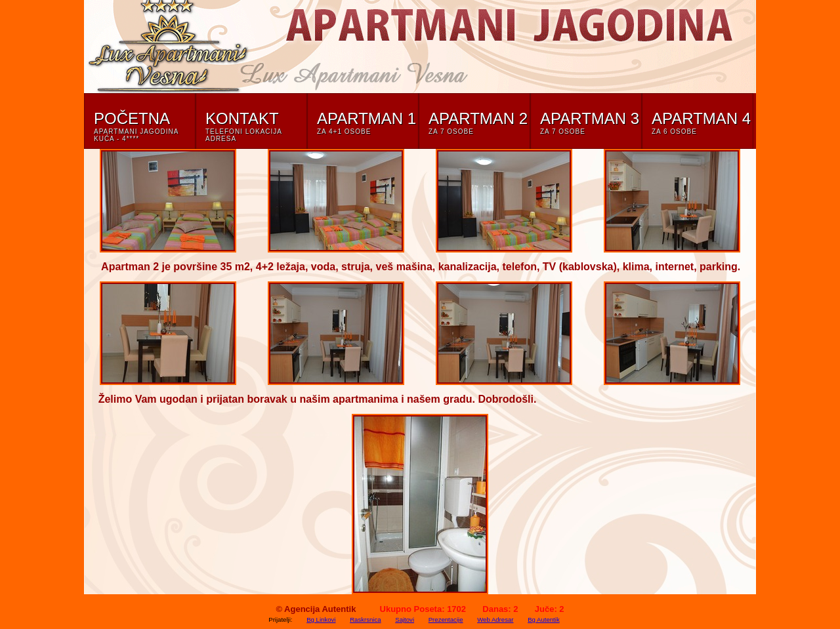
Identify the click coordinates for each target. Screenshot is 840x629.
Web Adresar (495, 619)
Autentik (339, 609)
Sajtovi (405, 619)
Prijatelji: (280, 619)
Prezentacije (446, 619)
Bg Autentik (544, 619)
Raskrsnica (365, 619)
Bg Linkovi (321, 619)
